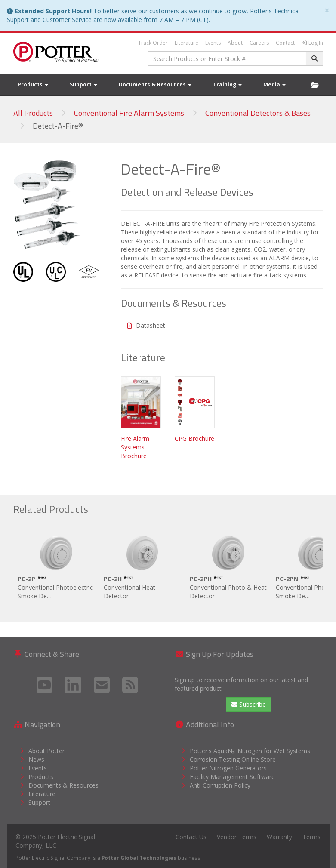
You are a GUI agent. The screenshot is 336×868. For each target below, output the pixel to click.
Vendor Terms (237, 837)
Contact (285, 43)
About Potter (46, 751)
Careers (259, 43)
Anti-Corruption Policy (220, 785)
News (36, 759)
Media (274, 85)
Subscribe (249, 704)
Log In (312, 43)
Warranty (279, 837)
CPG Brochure (194, 439)
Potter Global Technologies (139, 858)
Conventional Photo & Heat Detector (228, 566)
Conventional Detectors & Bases (258, 113)
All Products (33, 113)
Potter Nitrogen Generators (228, 768)
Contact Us (191, 837)
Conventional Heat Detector (142, 566)
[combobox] (227, 58)
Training (227, 85)
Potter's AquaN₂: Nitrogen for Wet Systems (250, 751)
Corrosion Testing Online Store (233, 759)
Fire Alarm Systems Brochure (135, 447)
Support (83, 85)
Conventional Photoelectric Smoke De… (56, 566)
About (235, 43)
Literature (186, 43)
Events (213, 43)
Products (33, 85)
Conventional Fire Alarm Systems (129, 113)
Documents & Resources (155, 85)
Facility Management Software (232, 777)
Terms (311, 837)
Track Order (153, 43)
